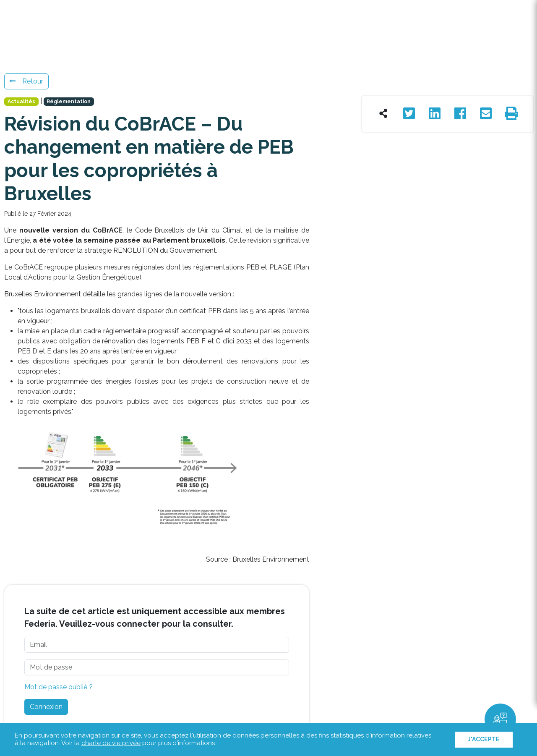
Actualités (21, 102)
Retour (26, 81)
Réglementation (69, 102)
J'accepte (484, 739)
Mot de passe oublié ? (59, 687)
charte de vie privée (111, 743)
